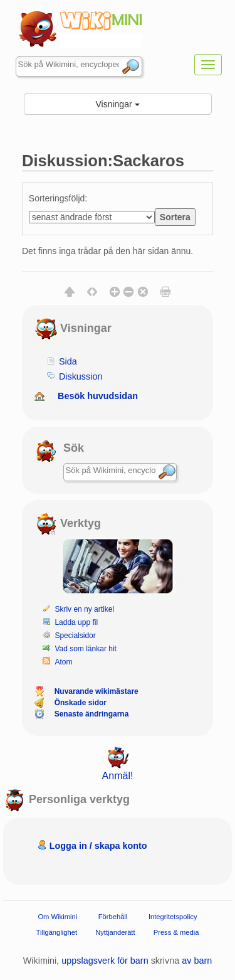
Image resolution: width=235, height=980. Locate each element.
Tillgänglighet (57, 932)
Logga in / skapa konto (98, 846)
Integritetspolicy (173, 917)
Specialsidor (75, 636)
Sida (68, 361)
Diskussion (81, 376)
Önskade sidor (81, 703)
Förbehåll (113, 917)
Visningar (117, 104)
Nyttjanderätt (115, 932)
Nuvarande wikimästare (97, 691)
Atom (63, 662)
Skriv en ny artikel (84, 609)
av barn (197, 961)
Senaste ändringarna (92, 714)
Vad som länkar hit (86, 649)
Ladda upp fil (76, 622)
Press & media (176, 932)
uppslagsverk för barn (105, 961)
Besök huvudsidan (98, 396)
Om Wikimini (57, 917)
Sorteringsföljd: (58, 198)
